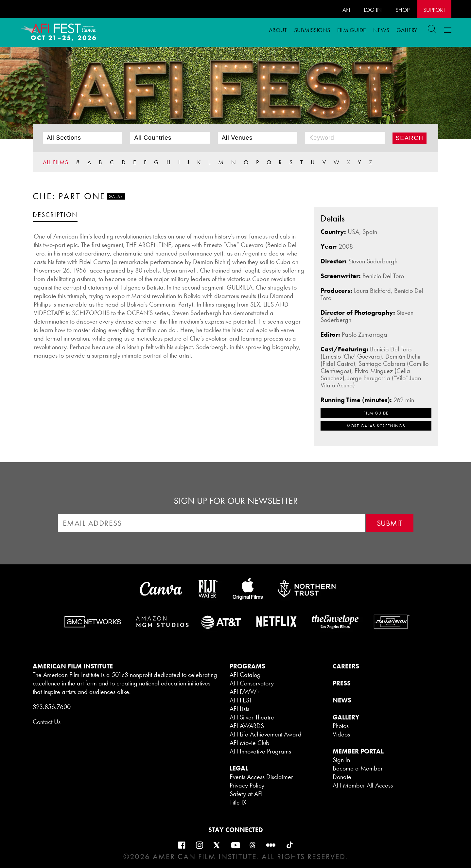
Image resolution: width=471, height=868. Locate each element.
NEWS (342, 700)
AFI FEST (241, 700)
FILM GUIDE (352, 30)
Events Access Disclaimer (261, 777)
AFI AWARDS (247, 726)
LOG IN (373, 10)
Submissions (312, 30)
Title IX (238, 802)
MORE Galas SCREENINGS (376, 426)
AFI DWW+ (245, 692)
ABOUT (278, 30)
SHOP (402, 10)
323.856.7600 (52, 707)
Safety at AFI (246, 794)
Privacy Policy (247, 785)
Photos (341, 726)
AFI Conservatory (252, 683)
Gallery (407, 30)
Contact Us (47, 722)
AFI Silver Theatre (252, 717)
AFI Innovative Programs (260, 751)
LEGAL (239, 768)
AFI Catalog (245, 675)
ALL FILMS (56, 162)
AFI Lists (239, 709)
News (381, 30)
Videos (341, 734)
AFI (346, 10)
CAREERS (346, 666)
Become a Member (358, 768)
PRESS (342, 683)
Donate (342, 777)
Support (434, 10)
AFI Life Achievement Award (266, 734)
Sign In (341, 760)
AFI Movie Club (250, 743)
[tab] (55, 214)
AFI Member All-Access (363, 785)
